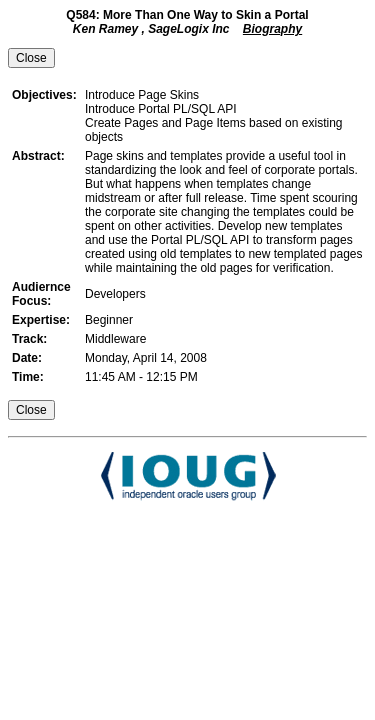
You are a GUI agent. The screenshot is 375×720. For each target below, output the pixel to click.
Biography (272, 29)
